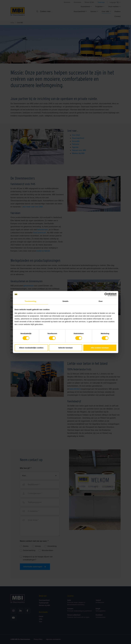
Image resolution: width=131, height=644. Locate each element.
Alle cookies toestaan (100, 348)
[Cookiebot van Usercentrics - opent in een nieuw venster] (106, 294)
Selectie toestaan (65, 348)
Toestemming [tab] (30, 301)
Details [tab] (66, 301)
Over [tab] (101, 301)
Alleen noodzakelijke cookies (31, 348)
